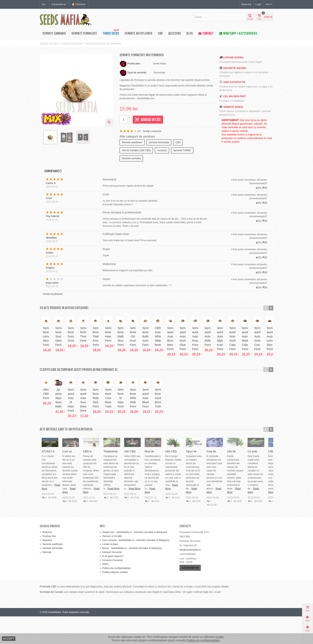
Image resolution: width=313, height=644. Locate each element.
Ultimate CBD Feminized (63, 442)
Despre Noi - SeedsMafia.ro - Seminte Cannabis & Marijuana (133, 560)
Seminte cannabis (54, 33)
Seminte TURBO (182, 150)
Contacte (185, 554)
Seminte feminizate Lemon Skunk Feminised (63, 364)
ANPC (104, 592)
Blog (190, 33)
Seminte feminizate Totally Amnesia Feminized (250, 364)
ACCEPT (9, 639)
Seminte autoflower (138, 33)
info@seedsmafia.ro (190, 577)
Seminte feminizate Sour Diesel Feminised (110, 364)
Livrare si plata (109, 572)
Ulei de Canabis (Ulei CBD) (136, 150)
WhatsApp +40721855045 (238, 33)
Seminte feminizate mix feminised (103, 44)
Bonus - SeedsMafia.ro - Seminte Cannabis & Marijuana (131, 576)
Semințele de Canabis (51, 620)
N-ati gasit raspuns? (112, 584)
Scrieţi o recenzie (152, 131)
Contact (206, 33)
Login (258, 4)
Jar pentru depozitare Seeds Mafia (110, 444)
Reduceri (46, 560)
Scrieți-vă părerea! (53, 294)
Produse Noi (48, 564)
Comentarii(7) (53, 171)
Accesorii (175, 33)
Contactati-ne (59, 4)
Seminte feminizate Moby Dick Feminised (250, 444)
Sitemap (45, 580)
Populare (46, 568)
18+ (44, 4)
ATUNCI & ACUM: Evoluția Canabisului (66, 519)
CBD (160, 33)
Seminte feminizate (84, 33)
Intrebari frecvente (111, 580)
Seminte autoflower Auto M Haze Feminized (156, 444)
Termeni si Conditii (111, 564)
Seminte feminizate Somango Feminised (157, 364)
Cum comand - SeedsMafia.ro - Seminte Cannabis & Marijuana (134, 568)
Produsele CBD (48, 614)
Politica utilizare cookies (114, 600)
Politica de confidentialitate (115, 596)
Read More (94, 527)
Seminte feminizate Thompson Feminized (203, 364)
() (139, 131)
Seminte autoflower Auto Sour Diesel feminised (203, 444)
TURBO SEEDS (111, 33)
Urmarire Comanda (111, 588)
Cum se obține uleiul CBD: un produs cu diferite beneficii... (156, 519)
